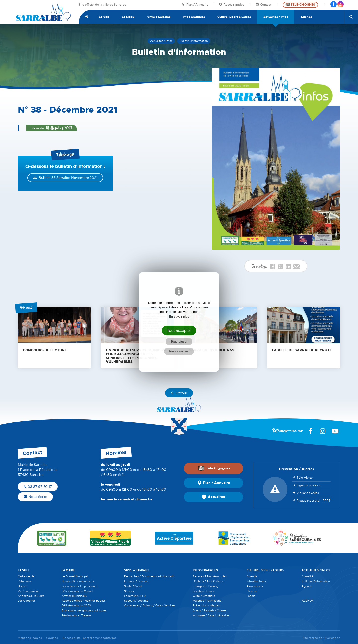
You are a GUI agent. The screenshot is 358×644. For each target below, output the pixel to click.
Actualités (214, 497)
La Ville (104, 17)
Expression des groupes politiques (84, 610)
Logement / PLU (135, 596)
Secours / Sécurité (136, 601)
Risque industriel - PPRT (314, 501)
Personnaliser (179, 351)
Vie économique (29, 591)
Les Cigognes (27, 601)
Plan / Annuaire (195, 5)
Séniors (129, 591)
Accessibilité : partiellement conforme (89, 638)
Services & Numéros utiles (210, 576)
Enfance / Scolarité (137, 581)
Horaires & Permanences (78, 581)
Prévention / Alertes (206, 605)
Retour (179, 393)
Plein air (252, 591)
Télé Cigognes (214, 468)
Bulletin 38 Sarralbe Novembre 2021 (68, 178)
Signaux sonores (309, 485)
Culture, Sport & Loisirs (234, 17)
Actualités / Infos (276, 17)
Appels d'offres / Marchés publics (84, 601)
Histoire (23, 586)
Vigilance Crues (308, 493)
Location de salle (204, 591)
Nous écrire (35, 497)
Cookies (52, 638)
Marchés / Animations (207, 601)
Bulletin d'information (316, 581)
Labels (251, 596)
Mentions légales (30, 638)
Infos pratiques (194, 17)
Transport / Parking (205, 586)
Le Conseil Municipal (75, 576)
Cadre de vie (26, 576)
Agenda (306, 17)
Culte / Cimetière (204, 596)
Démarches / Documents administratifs (149, 576)
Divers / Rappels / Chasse (209, 610)
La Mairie (128, 17)
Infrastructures (256, 581)
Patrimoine (25, 581)
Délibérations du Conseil (77, 591)
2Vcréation (332, 638)
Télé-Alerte (305, 478)
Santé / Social (133, 586)
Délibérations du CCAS (76, 605)
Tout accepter (179, 330)
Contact (264, 5)
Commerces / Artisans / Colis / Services (150, 605)
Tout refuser (179, 342)
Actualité (307, 576)
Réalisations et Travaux (77, 615)
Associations (255, 586)
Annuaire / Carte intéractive (211, 615)
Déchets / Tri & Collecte (208, 581)
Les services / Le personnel (80, 586)
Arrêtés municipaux (74, 596)
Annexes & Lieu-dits (31, 596)
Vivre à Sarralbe (159, 17)
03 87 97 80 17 (38, 487)
